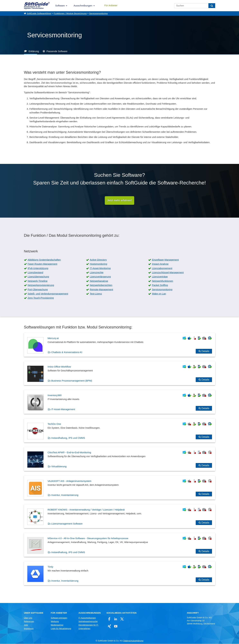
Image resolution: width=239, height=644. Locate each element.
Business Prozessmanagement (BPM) (72, 381)
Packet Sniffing (160, 285)
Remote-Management (101, 289)
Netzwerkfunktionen (163, 281)
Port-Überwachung (38, 289)
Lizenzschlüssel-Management (168, 273)
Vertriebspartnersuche (88, 622)
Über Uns (28, 618)
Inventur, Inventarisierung (65, 495)
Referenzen (29, 622)
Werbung (55, 622)
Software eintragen (59, 618)
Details (205, 351)
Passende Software (57, 51)
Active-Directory (98, 260)
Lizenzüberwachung (38, 277)
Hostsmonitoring (98, 264)
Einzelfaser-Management (165, 260)
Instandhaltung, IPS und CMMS (68, 438)
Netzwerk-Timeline (38, 281)
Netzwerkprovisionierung (41, 285)
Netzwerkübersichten (101, 285)
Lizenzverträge (160, 277)
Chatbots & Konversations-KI (67, 352)
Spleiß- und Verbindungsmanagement (48, 294)
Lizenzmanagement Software (67, 524)
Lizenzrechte (97, 273)
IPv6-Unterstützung (38, 268)
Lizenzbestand (35, 273)
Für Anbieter (111, 5)
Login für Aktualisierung (61, 629)
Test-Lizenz (96, 294)
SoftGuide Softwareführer (39, 13)
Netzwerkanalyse (99, 281)
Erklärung (34, 51)
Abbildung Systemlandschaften (44, 260)
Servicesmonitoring (98, 13)
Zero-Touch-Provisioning (41, 298)
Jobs (26, 625)
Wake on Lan (159, 294)
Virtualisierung (59, 467)
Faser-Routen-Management (42, 264)
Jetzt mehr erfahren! (120, 200)
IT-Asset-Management (63, 409)
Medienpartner (57, 625)
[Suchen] (212, 6)
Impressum (29, 629)
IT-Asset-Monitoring (100, 268)
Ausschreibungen (83, 6)
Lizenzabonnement (162, 268)
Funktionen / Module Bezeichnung (70, 13)
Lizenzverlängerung (100, 277)
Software (60, 6)
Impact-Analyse (160, 264)
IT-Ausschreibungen (87, 618)
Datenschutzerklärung (133, 641)
